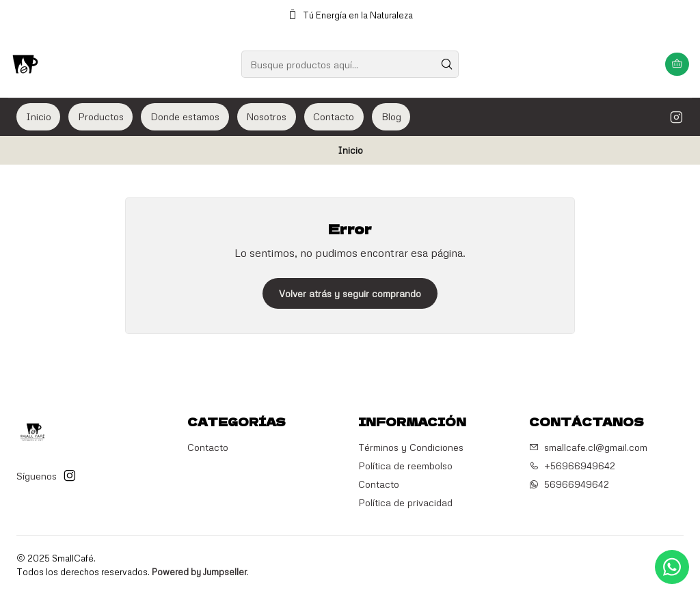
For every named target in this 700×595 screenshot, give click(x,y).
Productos (101, 116)
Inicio (39, 116)
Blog (391, 116)
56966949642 (569, 484)
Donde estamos (185, 116)
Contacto (334, 116)
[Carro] (677, 64)
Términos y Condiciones (411, 447)
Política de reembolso (405, 466)
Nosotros (266, 116)
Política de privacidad (405, 502)
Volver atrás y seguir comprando (350, 293)
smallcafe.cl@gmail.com (588, 447)
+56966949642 (572, 466)
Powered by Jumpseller (199, 572)
